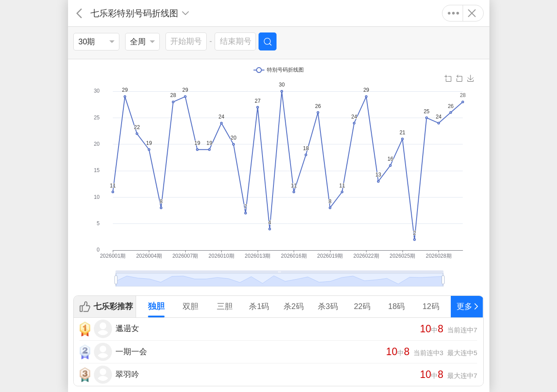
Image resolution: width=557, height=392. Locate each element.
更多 (454, 13)
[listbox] (96, 42)
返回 (79, 13)
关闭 (472, 13)
